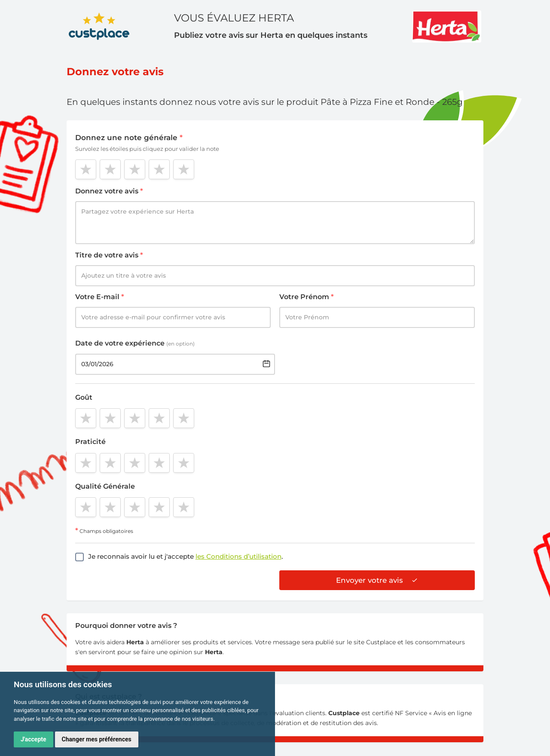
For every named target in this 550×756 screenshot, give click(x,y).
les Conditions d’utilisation (238, 556)
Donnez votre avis (109, 191)
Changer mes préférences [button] (97, 739)
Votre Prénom (307, 297)
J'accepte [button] (34, 739)
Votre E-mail (100, 297)
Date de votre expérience (135, 343)
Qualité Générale (105, 486)
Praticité (90, 442)
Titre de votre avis (109, 255)
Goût (84, 397)
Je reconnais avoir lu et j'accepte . (185, 556)
